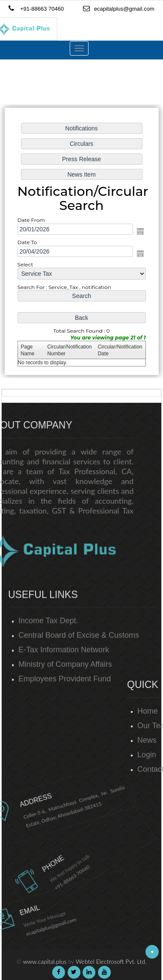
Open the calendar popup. (139, 231)
